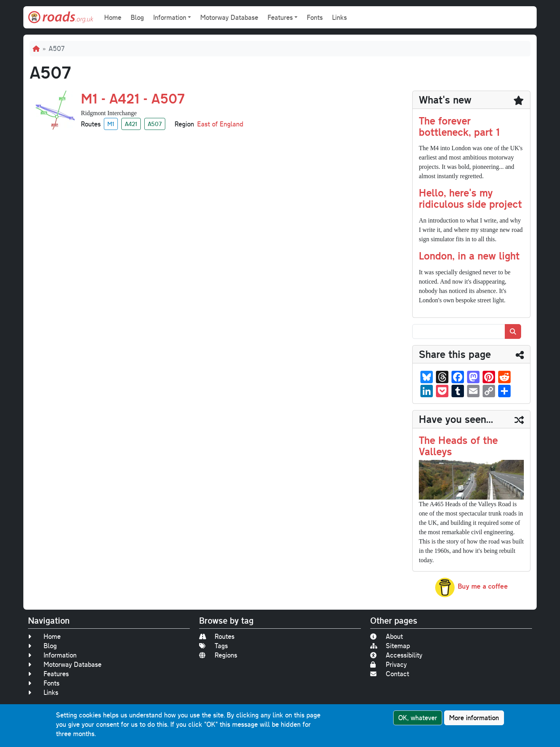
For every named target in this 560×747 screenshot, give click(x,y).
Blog (137, 17)
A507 (155, 124)
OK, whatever (418, 718)
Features (48, 674)
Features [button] (280, 17)
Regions (218, 655)
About (387, 636)
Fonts (315, 17)
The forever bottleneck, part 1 (459, 126)
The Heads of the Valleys (458, 445)
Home (113, 17)
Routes (217, 636)
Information (52, 655)
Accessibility (396, 655)
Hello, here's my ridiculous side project (470, 198)
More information (474, 718)
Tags (213, 646)
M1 (111, 124)
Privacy (388, 664)
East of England (220, 124)
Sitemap (390, 646)
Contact (390, 674)
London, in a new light (469, 255)
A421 (131, 124)
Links (339, 17)
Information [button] (170, 17)
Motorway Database (229, 17)
